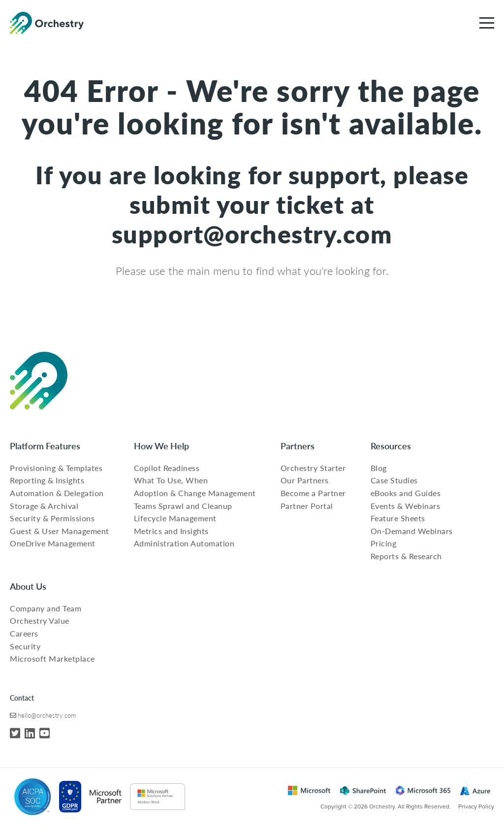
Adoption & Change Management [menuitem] (195, 493)
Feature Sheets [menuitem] (398, 518)
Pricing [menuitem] (384, 543)
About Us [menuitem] (28, 586)
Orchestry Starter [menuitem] (313, 468)
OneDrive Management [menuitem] (53, 543)
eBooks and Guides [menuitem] (406, 493)
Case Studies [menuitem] (394, 480)
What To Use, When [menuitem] (171, 480)
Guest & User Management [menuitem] (60, 531)
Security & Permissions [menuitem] (52, 518)
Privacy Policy (476, 806)
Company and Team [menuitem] (46, 608)
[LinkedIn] (30, 733)
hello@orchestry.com (47, 715)
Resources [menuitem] (391, 446)
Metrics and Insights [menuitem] (171, 531)
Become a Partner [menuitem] (313, 493)
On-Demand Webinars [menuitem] (412, 531)
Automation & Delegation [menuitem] (57, 493)
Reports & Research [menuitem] (406, 556)
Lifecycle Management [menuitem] (175, 518)
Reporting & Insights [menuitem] (47, 480)
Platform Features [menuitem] (45, 446)
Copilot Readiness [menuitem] (167, 468)
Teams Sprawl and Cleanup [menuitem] (183, 506)
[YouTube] (45, 733)
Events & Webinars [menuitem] (406, 506)
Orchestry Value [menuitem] (40, 621)
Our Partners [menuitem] (305, 480)
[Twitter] (15, 733)
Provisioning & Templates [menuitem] (56, 468)
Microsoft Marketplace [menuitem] (52, 658)
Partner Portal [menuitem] (307, 506)
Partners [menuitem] (298, 446)
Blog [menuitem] (379, 468)
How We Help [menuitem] (161, 446)
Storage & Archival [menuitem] (44, 506)
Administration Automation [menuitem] (184, 543)
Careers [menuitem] (24, 633)
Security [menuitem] (25, 646)
